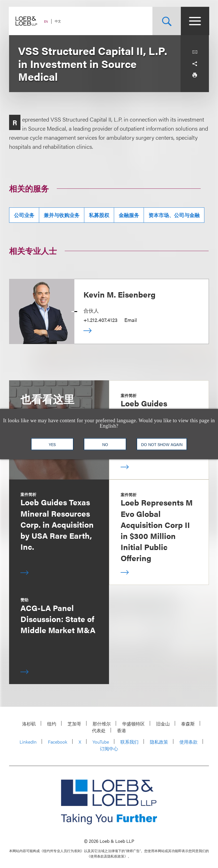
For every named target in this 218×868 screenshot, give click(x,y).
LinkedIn (28, 742)
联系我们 (129, 742)
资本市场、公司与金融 (174, 215)
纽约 (52, 724)
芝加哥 (74, 724)
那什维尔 (102, 724)
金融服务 (129, 215)
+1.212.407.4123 (100, 320)
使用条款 (188, 742)
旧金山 (163, 724)
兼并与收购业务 (62, 215)
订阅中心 (109, 749)
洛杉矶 (29, 724)
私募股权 (99, 215)
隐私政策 (159, 742)
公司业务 (24, 215)
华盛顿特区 (133, 724)
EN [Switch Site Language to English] (46, 21)
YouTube (101, 742)
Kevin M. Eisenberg (120, 294)
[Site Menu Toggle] (195, 21)
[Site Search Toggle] (166, 21)
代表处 (99, 730)
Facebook (58, 742)
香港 (121, 730)
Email (131, 320)
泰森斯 (188, 724)
